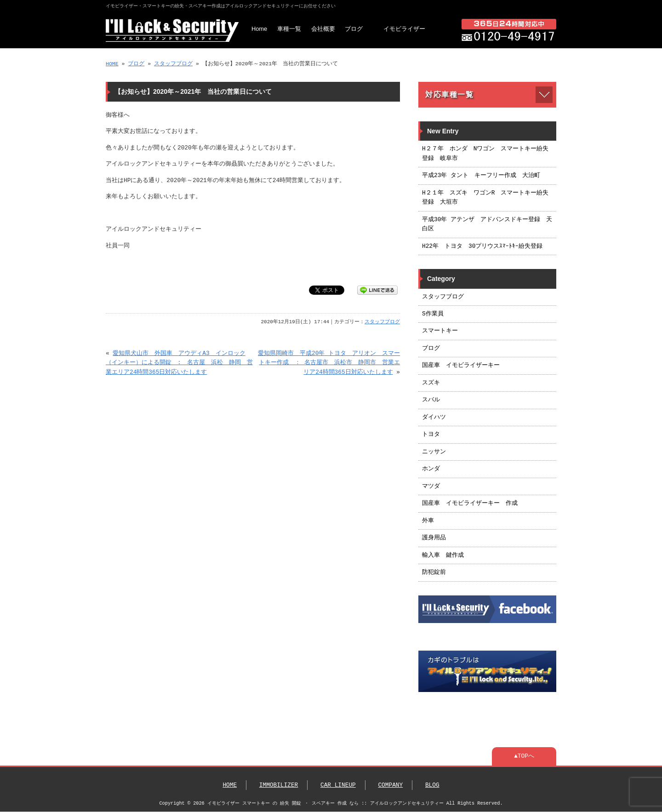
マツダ (431, 486)
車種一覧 (289, 29)
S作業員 (433, 314)
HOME (112, 64)
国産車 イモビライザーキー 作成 (470, 503)
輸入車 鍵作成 (443, 555)
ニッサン (434, 452)
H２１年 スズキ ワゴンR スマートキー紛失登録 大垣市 (485, 198)
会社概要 (323, 29)
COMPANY (390, 785)
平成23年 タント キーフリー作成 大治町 (481, 176)
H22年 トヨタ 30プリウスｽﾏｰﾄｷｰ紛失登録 (482, 246)
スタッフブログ (173, 64)
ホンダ (431, 469)
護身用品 (434, 538)
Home (259, 29)
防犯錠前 (434, 572)
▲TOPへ (524, 756)
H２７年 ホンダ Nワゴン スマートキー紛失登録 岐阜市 (485, 154)
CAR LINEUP (338, 785)
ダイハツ (434, 417)
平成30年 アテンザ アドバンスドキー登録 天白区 (487, 224)
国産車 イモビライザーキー (461, 366)
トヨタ (431, 435)
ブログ (354, 29)
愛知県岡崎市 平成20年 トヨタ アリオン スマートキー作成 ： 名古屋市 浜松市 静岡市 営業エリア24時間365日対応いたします (329, 363)
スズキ (431, 383)
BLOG (432, 785)
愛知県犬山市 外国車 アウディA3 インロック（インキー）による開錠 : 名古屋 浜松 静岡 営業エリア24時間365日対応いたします (179, 363)
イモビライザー (404, 29)
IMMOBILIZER (279, 785)
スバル (431, 400)
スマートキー (440, 331)
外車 (428, 521)
